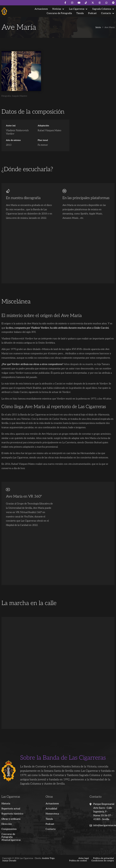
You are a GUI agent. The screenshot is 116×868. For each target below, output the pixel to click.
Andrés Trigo (48, 858)
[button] (58, 9)
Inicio (98, 27)
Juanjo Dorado (9, 861)
